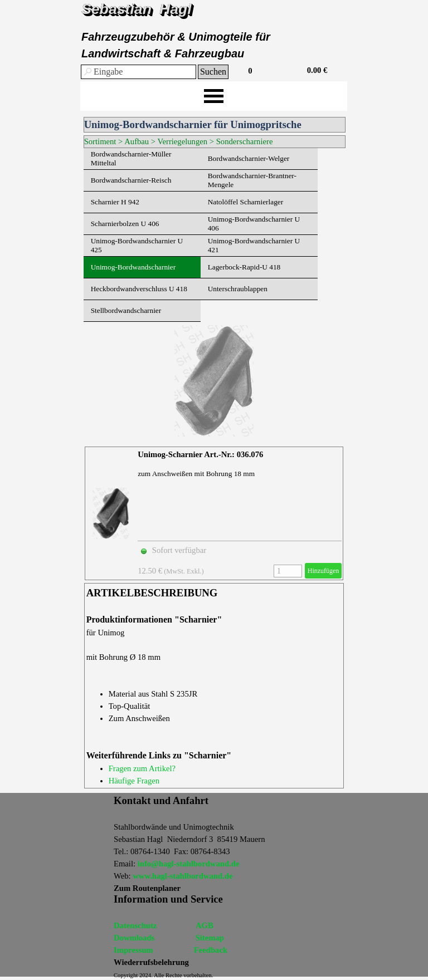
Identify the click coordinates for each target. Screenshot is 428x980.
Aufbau (137, 141)
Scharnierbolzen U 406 (125, 224)
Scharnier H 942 (115, 202)
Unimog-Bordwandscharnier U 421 (254, 245)
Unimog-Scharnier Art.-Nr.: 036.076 (200, 454)
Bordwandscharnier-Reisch (131, 180)
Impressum (133, 950)
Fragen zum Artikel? (142, 768)
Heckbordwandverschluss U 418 (139, 289)
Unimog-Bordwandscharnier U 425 (137, 245)
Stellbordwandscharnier (126, 310)
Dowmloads (134, 938)
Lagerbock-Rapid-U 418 (244, 267)
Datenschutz (135, 925)
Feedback (211, 950)
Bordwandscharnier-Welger (249, 158)
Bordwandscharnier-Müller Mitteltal (131, 158)
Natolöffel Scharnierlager (246, 202)
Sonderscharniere (245, 141)
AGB (205, 925)
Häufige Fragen (134, 781)
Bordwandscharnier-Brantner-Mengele (252, 180)
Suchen (213, 72)
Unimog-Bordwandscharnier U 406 (254, 224)
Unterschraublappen (238, 289)
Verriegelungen (183, 141)
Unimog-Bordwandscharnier (133, 267)
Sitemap (210, 938)
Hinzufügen (324, 571)
